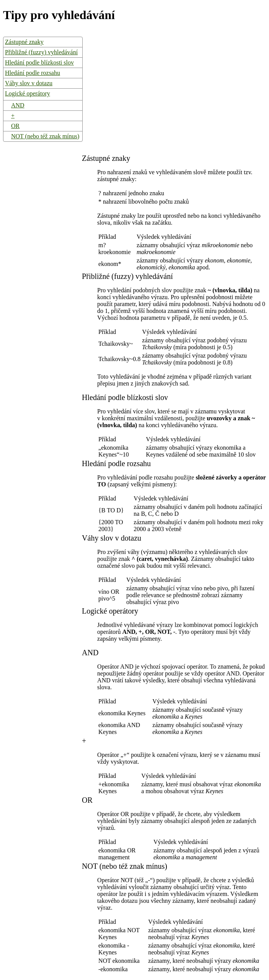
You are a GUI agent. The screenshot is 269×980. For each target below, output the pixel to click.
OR (15, 126)
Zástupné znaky (24, 42)
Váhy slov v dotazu (29, 83)
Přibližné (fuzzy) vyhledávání (41, 52)
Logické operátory (28, 93)
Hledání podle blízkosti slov (39, 62)
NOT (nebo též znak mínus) (45, 136)
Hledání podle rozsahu (33, 73)
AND (18, 105)
